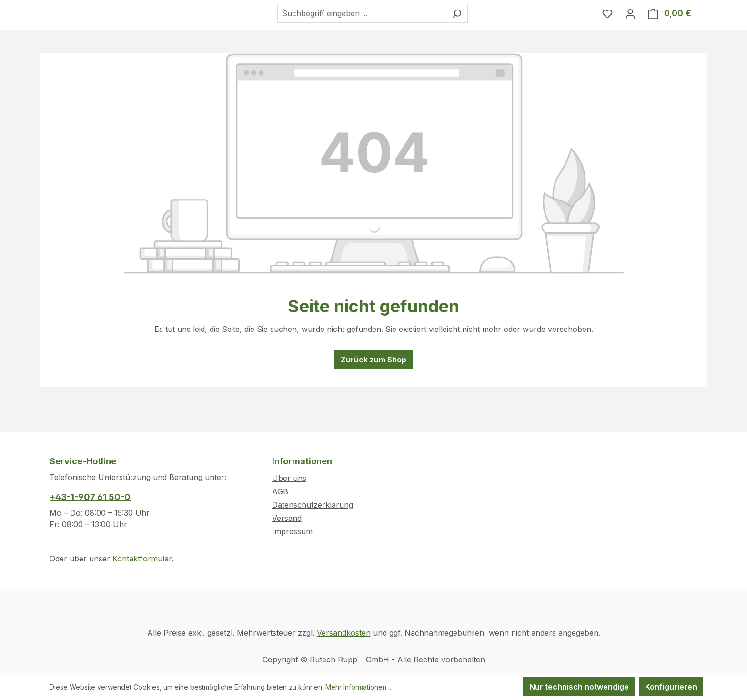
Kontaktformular (142, 559)
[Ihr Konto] (630, 31)
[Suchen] (480, 31)
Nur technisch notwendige (579, 687)
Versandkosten (344, 633)
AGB (280, 491)
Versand (287, 518)
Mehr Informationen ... (359, 687)
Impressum (292, 531)
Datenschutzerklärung (313, 505)
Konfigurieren (671, 687)
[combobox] (385, 31)
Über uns (289, 478)
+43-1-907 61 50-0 (90, 497)
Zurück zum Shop (373, 395)
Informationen (302, 461)
